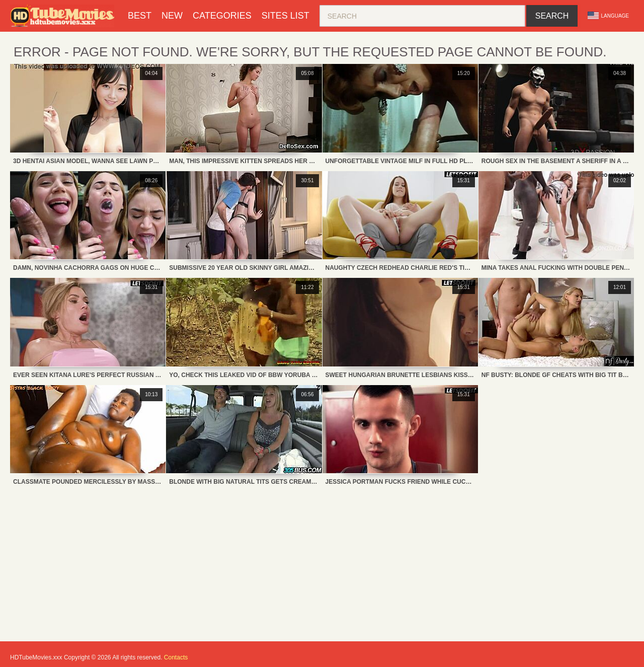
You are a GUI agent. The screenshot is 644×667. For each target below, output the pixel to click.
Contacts (176, 657)
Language (608, 16)
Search (552, 16)
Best (140, 16)
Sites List (286, 16)
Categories (222, 16)
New (172, 16)
